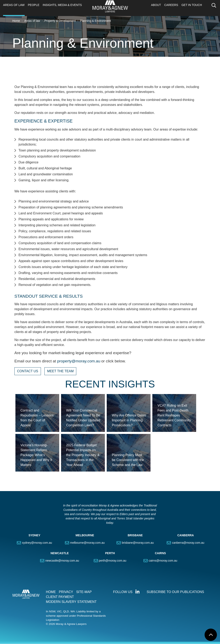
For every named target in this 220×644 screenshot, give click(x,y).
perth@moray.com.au (113, 561)
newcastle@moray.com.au (62, 561)
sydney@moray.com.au (37, 543)
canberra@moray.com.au (188, 543)
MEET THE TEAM (60, 371)
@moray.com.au (86, 361)
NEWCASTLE (60, 553)
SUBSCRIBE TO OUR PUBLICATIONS (175, 592)
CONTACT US (28, 371)
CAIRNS (160, 553)
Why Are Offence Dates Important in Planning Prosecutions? (129, 420)
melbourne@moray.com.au (87, 543)
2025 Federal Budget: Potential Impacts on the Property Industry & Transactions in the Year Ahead (83, 455)
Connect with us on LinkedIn (137, 592)
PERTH (110, 553)
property (64, 361)
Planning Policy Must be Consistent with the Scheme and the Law (128, 460)
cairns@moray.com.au (163, 561)
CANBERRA (185, 535)
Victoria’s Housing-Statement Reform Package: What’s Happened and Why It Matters (36, 455)
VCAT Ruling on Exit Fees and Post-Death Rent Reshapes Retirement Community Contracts (174, 415)
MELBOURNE (85, 535)
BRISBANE (135, 535)
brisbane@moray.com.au (138, 543)
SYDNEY (35, 535)
